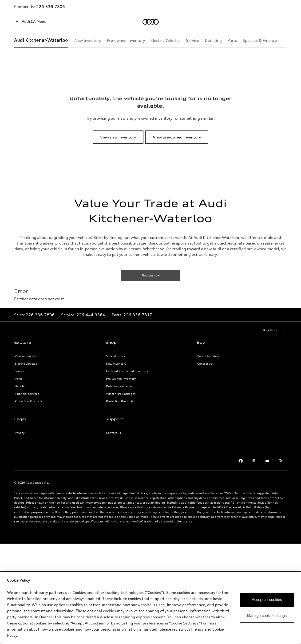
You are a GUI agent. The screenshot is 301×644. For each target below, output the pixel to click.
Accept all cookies (267, 600)
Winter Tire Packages (121, 394)
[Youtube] (267, 461)
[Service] (193, 40)
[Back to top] (275, 330)
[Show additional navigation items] (283, 40)
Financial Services (27, 394)
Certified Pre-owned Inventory (127, 371)
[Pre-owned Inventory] (126, 40)
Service (20, 371)
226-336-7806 (51, 7)
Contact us (205, 364)
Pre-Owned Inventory (121, 379)
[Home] (22, 22)
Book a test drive (209, 356)
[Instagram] (280, 461)
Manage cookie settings (267, 616)
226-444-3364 (91, 315)
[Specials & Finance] (260, 40)
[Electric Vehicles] (165, 40)
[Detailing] (213, 40)
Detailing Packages (119, 386)
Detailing (21, 386)
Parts (18, 379)
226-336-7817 (138, 315)
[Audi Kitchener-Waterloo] (41, 40)
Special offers (115, 356)
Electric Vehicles (26, 364)
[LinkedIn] (254, 461)
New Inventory (116, 364)
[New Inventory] (88, 40)
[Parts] (232, 40)
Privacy (20, 433)
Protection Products (29, 401)
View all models (26, 356)
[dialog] (150, 608)
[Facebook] (241, 461)
